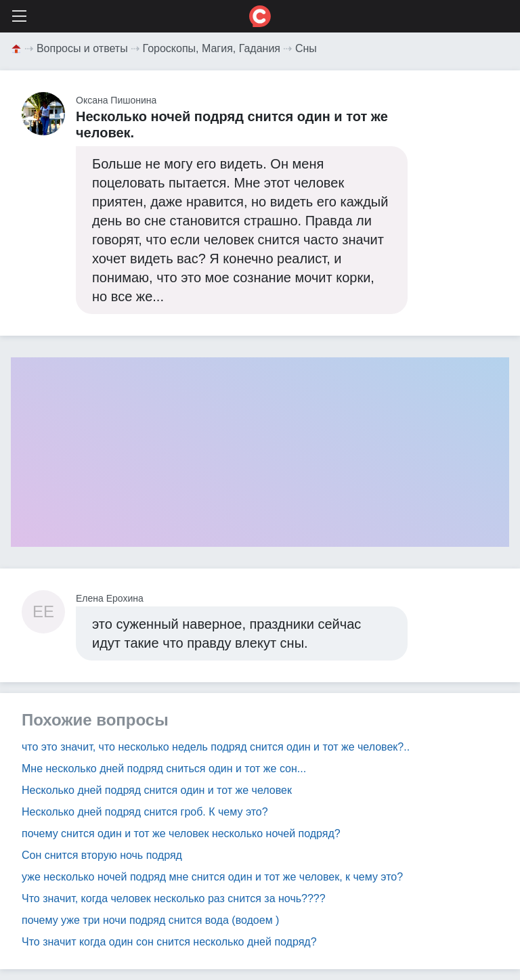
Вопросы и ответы (82, 48)
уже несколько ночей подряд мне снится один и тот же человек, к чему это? (212, 877)
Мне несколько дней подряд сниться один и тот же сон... (164, 769)
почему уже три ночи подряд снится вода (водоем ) (150, 920)
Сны (306, 48)
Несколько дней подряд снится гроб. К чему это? (145, 812)
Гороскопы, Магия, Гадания (212, 48)
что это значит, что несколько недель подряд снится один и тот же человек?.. (216, 747)
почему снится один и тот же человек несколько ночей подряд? (181, 833)
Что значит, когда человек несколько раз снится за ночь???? (174, 898)
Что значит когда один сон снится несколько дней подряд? (169, 942)
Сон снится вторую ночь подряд (102, 855)
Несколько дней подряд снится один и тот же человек (157, 790)
